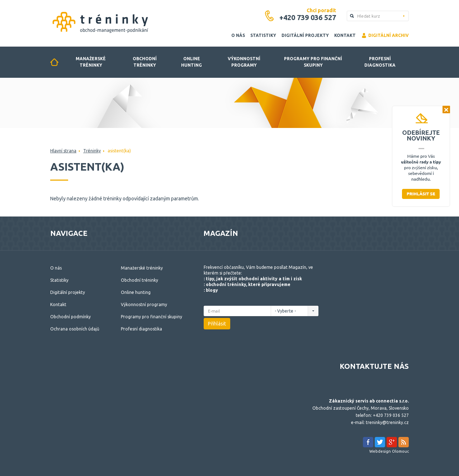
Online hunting (191, 62)
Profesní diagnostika (380, 62)
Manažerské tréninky (91, 62)
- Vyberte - (287, 311)
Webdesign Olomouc (389, 451)
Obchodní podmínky (70, 317)
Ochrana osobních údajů (75, 329)
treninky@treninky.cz (387, 422)
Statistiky (263, 35)
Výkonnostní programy (244, 62)
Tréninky (92, 151)
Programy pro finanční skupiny (313, 62)
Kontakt (345, 35)
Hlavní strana (63, 151)
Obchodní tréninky (145, 62)
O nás (238, 35)
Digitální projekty (305, 35)
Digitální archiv (385, 35)
